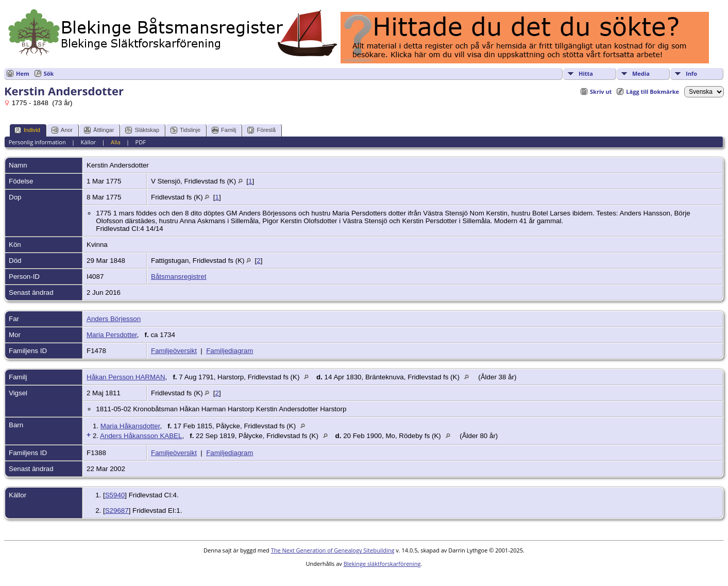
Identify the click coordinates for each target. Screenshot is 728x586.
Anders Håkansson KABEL (141, 436)
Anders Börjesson (114, 319)
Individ (27, 130)
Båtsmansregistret (179, 277)
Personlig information (37, 142)
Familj (224, 130)
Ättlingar (99, 130)
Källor (89, 142)
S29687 (117, 510)
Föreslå (261, 130)
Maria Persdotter (112, 335)
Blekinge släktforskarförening (382, 564)
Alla (116, 142)
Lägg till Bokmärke (653, 91)
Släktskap (142, 130)
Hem (23, 73)
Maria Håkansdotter (130, 426)
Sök (49, 73)
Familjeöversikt (174, 351)
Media (641, 73)
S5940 (115, 495)
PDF (141, 142)
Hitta (586, 73)
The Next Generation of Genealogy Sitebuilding (333, 550)
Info (691, 73)
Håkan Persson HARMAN (126, 377)
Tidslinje (185, 130)
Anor (62, 130)
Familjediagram (230, 351)
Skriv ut (601, 91)
